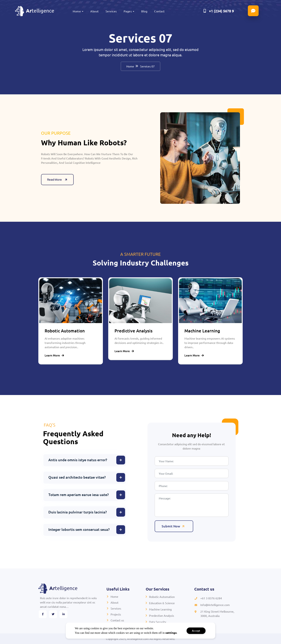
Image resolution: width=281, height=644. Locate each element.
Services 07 (147, 66)
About (95, 11)
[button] (85, 460)
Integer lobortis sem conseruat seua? (79, 529)
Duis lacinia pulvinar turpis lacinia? (78, 512)
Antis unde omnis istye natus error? (78, 460)
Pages (128, 11)
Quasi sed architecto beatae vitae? (77, 477)
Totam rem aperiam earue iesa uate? (78, 495)
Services (111, 11)
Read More (58, 183)
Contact (159, 11)
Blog (144, 11)
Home (77, 11)
